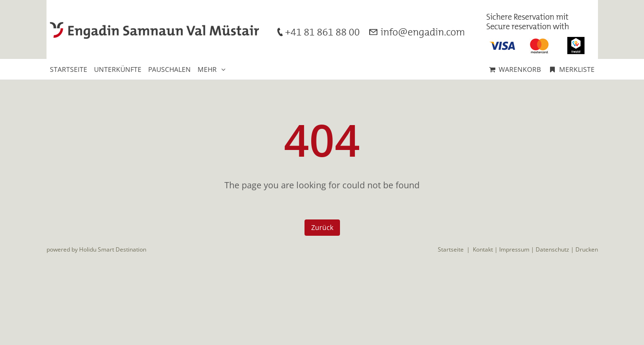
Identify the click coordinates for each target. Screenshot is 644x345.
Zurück (322, 227)
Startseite (451, 249)
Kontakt (483, 249)
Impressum (514, 249)
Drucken (587, 249)
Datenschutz (552, 249)
